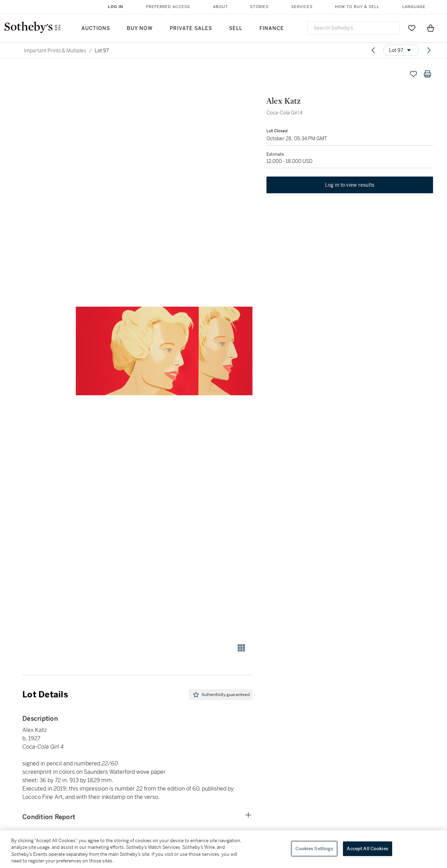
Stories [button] (259, 7)
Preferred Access (168, 7)
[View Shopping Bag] (431, 28)
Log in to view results (350, 185)
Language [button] (414, 7)
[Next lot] (429, 50)
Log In (116, 7)
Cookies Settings (314, 849)
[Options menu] (401, 50)
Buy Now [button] (140, 28)
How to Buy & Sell (357, 7)
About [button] (221, 7)
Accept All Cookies (367, 849)
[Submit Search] (392, 28)
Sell (236, 28)
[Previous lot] (373, 50)
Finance (272, 28)
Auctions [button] (96, 28)
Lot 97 (102, 51)
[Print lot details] (427, 74)
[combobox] (354, 28)
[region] (223, 849)
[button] (164, 351)
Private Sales (191, 28)
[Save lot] (413, 74)
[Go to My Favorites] (412, 28)
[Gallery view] (241, 648)
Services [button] (302, 7)
